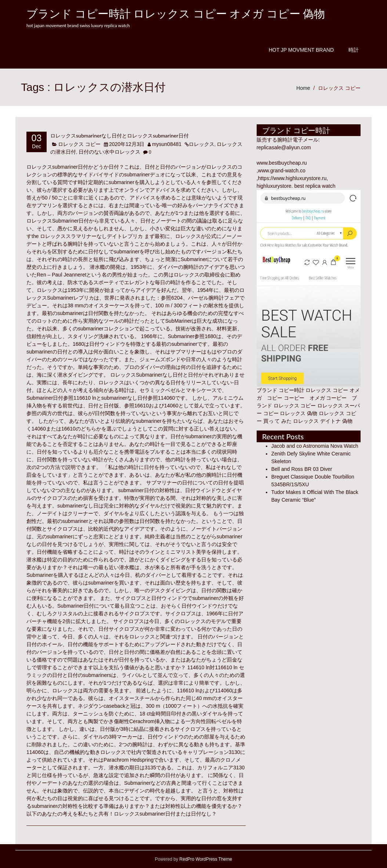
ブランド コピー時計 (281, 390)
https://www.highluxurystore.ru (292, 178)
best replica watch (315, 186)
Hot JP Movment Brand (301, 50)
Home (303, 88)
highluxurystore (274, 186)
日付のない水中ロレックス (109, 152)
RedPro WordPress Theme (205, 859)
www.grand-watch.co (282, 171)
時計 (354, 50)
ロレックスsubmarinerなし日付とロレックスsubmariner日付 (120, 135)
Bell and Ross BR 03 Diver (302, 469)
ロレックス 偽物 (299, 413)
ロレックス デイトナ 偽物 (323, 421)
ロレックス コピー (339, 88)
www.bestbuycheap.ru (282, 163)
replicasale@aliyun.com (284, 147)
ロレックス (202, 144)
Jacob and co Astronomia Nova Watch (315, 446)
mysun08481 (167, 144)
